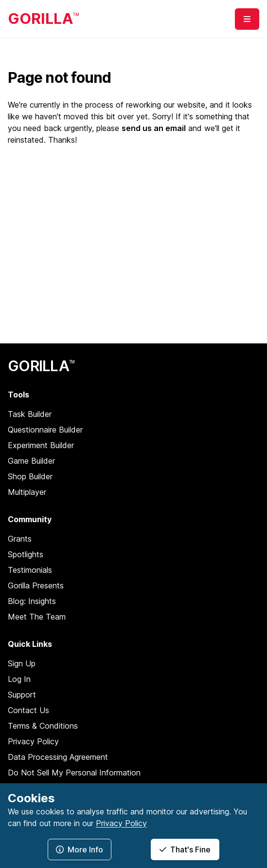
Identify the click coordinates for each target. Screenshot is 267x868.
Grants (20, 539)
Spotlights (26, 554)
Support (22, 695)
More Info (80, 849)
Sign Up (22, 663)
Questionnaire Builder (45, 430)
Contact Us (28, 710)
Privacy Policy (33, 741)
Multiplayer (27, 492)
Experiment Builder (41, 445)
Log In (19, 679)
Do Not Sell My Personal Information (74, 773)
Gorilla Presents (36, 585)
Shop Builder (30, 476)
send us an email (154, 128)
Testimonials (30, 570)
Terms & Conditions (43, 726)
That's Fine (185, 849)
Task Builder (30, 414)
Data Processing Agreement (58, 757)
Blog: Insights (32, 601)
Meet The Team (37, 617)
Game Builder (31, 461)
